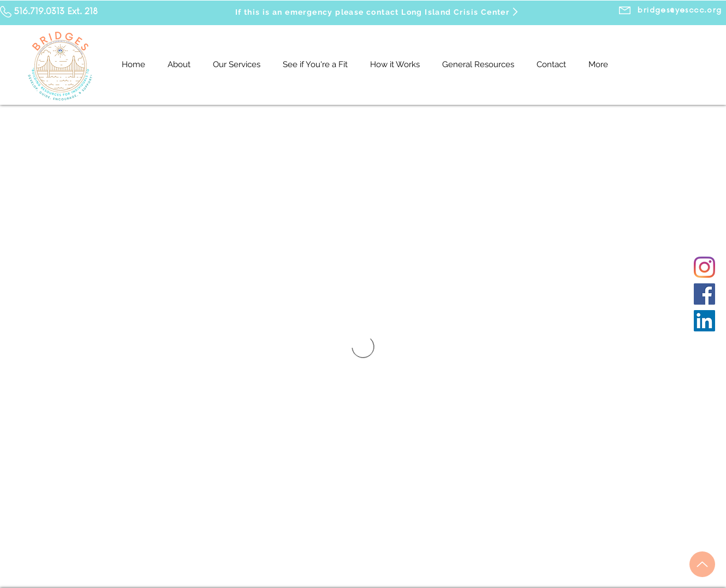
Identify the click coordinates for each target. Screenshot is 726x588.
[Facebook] (704, 294)
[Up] (702, 564)
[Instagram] (704, 267)
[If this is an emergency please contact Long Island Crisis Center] (377, 12)
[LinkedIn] (704, 321)
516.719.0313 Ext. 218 (56, 12)
